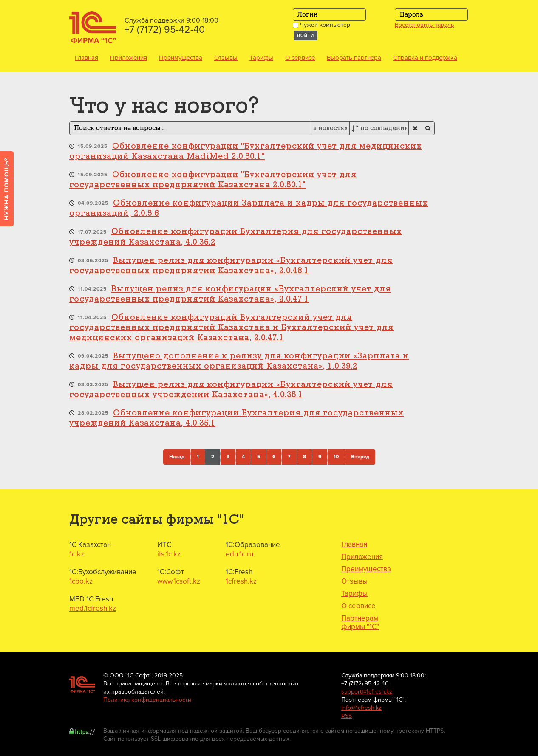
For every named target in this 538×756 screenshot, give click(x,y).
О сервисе (300, 58)
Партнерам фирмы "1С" (360, 623)
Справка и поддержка (425, 58)
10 (336, 457)
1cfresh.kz (241, 581)
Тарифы (261, 58)
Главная (86, 58)
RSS (347, 716)
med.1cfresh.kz (93, 608)
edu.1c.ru (239, 554)
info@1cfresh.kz (361, 708)
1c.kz (77, 554)
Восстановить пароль (424, 25)
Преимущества (181, 58)
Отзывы (226, 58)
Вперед (360, 457)
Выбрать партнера (354, 58)
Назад (177, 457)
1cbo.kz (81, 581)
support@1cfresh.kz (367, 692)
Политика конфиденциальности (147, 700)
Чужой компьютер (321, 25)
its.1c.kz (169, 554)
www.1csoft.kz (179, 581)
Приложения (129, 58)
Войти (306, 35)
